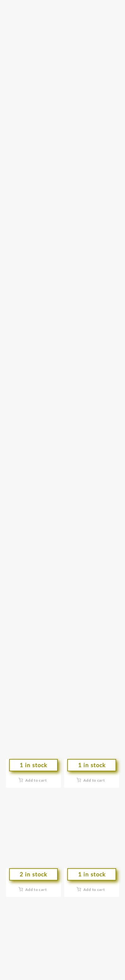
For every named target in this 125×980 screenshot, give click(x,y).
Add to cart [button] (36, 780)
